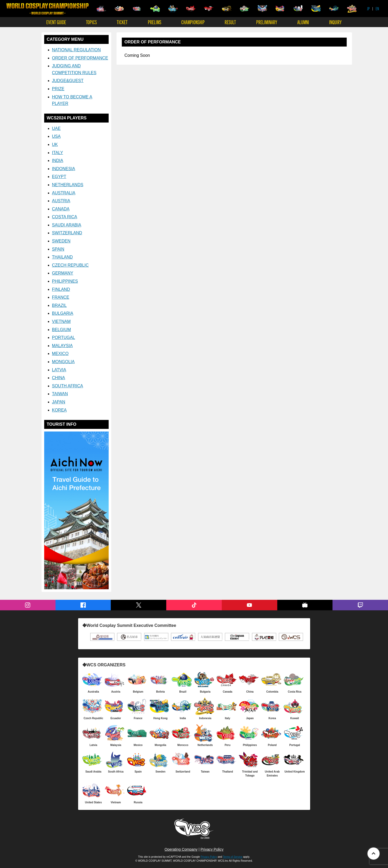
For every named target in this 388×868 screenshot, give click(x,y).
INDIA (58, 161)
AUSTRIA (61, 201)
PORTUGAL (64, 337)
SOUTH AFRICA (68, 386)
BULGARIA (63, 313)
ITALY (58, 153)
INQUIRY (335, 22)
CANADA (61, 209)
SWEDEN (61, 241)
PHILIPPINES (65, 281)
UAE (56, 128)
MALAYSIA (62, 346)
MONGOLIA (63, 362)
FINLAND (61, 289)
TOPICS (91, 22)
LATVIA (59, 370)
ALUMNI (303, 22)
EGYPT (59, 177)
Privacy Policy (212, 849)
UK (55, 144)
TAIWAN (60, 394)
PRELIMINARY (267, 22)
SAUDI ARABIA (67, 225)
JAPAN (59, 402)
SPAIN (58, 249)
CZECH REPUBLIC (70, 265)
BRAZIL (59, 305)
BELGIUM (62, 330)
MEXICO (60, 354)
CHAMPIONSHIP (193, 22)
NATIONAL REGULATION (77, 50)
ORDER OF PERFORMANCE (80, 58)
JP (368, 9)
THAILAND (62, 257)
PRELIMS (155, 22)
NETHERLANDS (68, 185)
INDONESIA (64, 169)
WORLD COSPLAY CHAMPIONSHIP (47, 9)
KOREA (59, 410)
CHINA (59, 378)
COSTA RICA (65, 217)
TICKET (122, 22)
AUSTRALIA (64, 193)
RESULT (230, 22)
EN (377, 9)
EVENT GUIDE (56, 22)
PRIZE (58, 89)
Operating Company (181, 849)
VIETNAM (61, 321)
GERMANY (63, 273)
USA (56, 136)
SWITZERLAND (67, 233)
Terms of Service (233, 857)
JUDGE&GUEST (68, 81)
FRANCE (61, 297)
